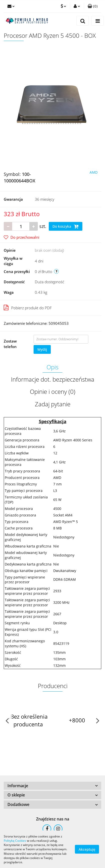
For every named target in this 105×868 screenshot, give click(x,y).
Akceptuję (87, 849)
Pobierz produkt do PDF (28, 308)
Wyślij (42, 349)
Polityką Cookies (15, 841)
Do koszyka (66, 226)
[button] (93, 6)
